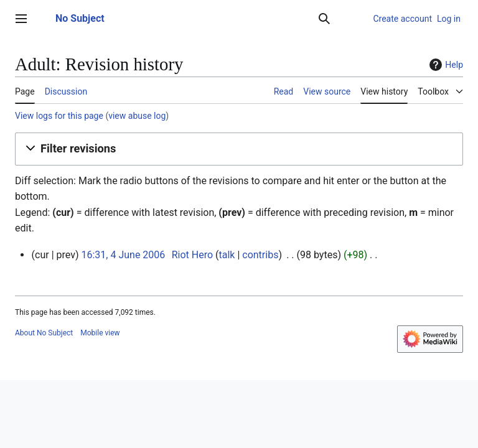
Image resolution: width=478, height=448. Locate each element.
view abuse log (137, 116)
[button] (239, 149)
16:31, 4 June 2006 (123, 255)
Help (445, 65)
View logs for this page (59, 116)
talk (227, 255)
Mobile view (100, 333)
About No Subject (44, 333)
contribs (260, 255)
